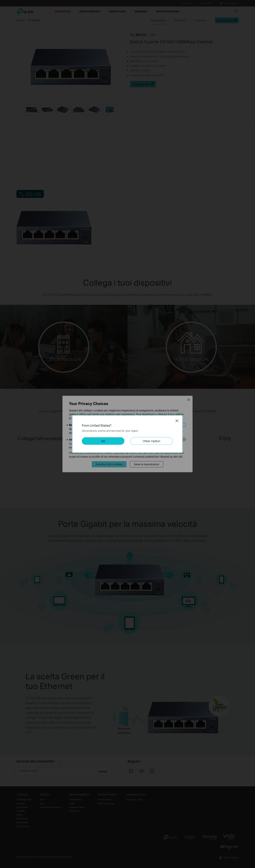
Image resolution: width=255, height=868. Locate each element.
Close (177, 421)
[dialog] (127, 434)
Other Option (151, 441)
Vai (103, 441)
